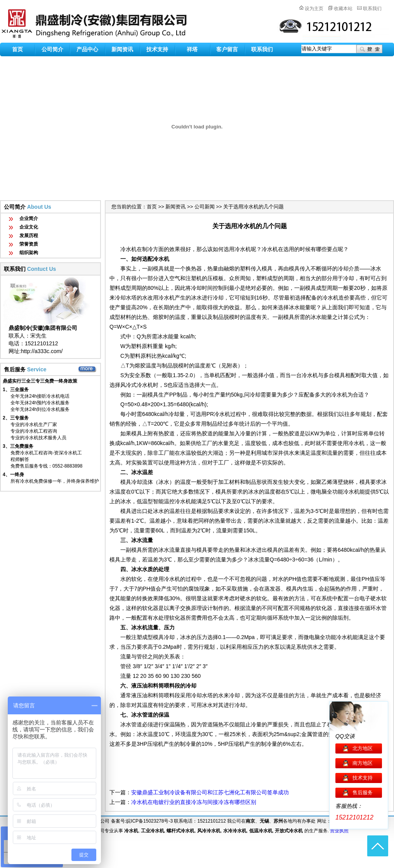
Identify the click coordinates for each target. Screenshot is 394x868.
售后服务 (363, 793)
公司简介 (52, 49)
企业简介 (29, 218)
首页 (17, 49)
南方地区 (363, 763)
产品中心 (87, 49)
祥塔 (192, 49)
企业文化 (29, 227)
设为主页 (314, 9)
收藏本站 (343, 9)
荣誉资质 (29, 244)
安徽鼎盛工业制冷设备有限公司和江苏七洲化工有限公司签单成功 (210, 792)
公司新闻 (205, 207)
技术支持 (157, 49)
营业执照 (339, 831)
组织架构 (29, 253)
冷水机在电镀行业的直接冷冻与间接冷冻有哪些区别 (194, 802)
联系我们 (372, 9)
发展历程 (29, 236)
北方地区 (363, 748)
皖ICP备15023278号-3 (149, 821)
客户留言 (227, 49)
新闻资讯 (122, 49)
